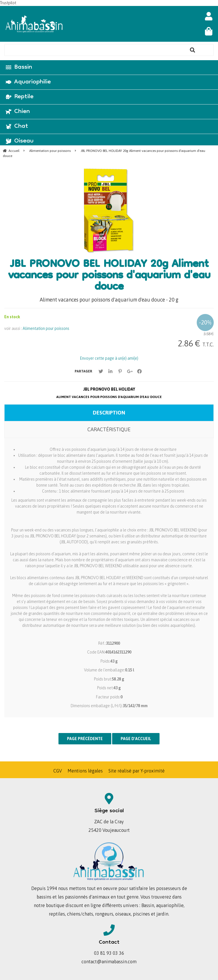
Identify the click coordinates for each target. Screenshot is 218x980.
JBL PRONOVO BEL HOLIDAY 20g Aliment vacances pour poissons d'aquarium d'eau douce (109, 276)
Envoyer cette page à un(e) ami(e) (109, 358)
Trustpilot (8, 3)
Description (109, 413)
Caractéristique (109, 429)
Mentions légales (85, 771)
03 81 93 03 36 (109, 953)
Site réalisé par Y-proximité (137, 771)
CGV (58, 771)
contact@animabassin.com (109, 962)
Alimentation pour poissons (46, 328)
